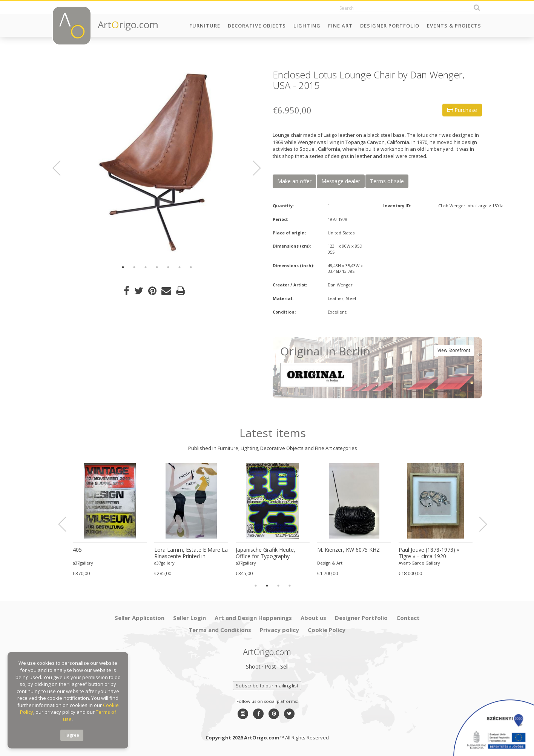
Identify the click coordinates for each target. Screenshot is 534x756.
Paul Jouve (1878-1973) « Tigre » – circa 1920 (429, 553)
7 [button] (191, 267)
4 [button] (157, 267)
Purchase (462, 110)
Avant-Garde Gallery (419, 563)
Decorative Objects (257, 26)
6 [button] (180, 267)
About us (313, 618)
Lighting (307, 26)
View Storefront (454, 350)
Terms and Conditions (220, 630)
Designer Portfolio (390, 26)
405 (77, 550)
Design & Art (330, 563)
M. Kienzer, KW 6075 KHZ (348, 550)
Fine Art (340, 26)
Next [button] (252, 168)
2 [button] (134, 267)
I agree (72, 735)
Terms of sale (387, 181)
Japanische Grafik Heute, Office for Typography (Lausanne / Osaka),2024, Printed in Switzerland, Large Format (270, 553)
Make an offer (294, 181)
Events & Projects (454, 26)
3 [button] (146, 267)
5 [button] (168, 267)
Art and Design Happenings (253, 618)
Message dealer (341, 181)
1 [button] (123, 267)
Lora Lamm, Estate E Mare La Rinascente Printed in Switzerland (191, 553)
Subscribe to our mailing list (267, 686)
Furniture (205, 26)
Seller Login (190, 618)
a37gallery (83, 563)
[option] (157, 163)
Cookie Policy (327, 630)
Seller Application (140, 618)
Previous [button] (61, 168)
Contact (408, 618)
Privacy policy (279, 630)
